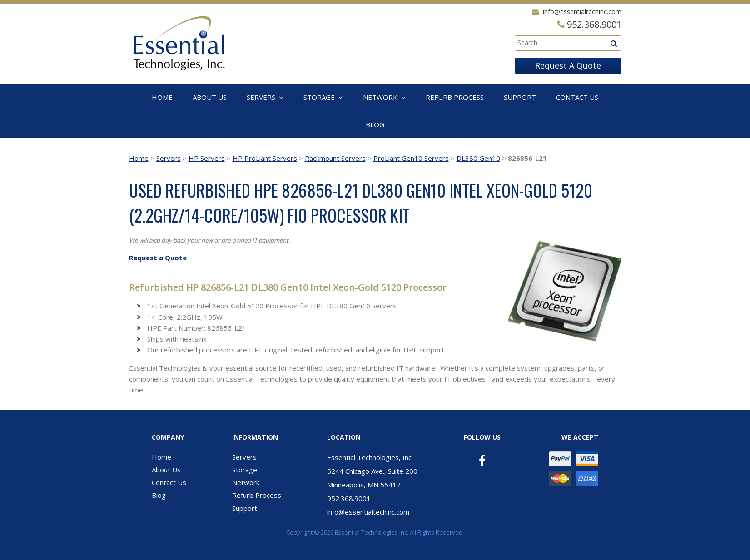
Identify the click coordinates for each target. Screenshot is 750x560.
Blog (375, 124)
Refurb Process (455, 97)
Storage (319, 97)
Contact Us (577, 97)
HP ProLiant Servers (265, 158)
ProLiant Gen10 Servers (411, 158)
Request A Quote (568, 65)
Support (520, 97)
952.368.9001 (349, 498)
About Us (210, 97)
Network (380, 97)
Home (162, 97)
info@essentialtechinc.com (582, 12)
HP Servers (207, 158)
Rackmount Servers (335, 158)
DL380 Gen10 (478, 158)
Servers (261, 97)
